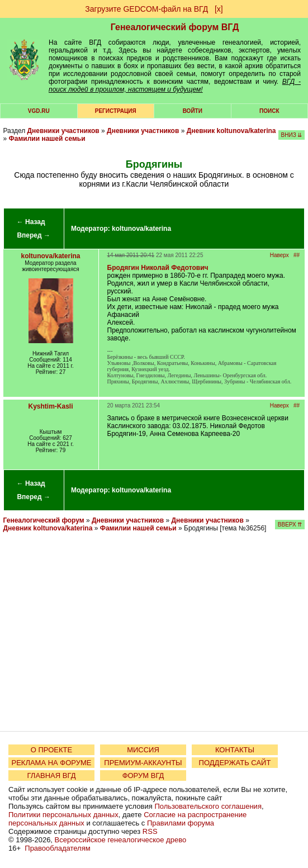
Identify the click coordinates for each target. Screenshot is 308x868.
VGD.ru (39, 111)
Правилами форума (181, 823)
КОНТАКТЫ (235, 750)
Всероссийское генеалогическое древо (121, 840)
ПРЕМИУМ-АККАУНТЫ (143, 763)
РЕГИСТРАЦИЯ (116, 111)
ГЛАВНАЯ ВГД (52, 775)
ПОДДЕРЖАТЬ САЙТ (235, 763)
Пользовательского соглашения (208, 806)
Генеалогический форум (44, 520)
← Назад (31, 222)
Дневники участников (63, 131)
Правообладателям (57, 848)
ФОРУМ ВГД (143, 775)
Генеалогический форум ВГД (175, 27)
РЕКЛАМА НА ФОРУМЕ (51, 763)
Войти (193, 111)
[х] (219, 9)
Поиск (269, 111)
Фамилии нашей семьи (47, 139)
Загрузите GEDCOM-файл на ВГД (146, 9)
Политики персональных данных (63, 815)
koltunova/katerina (141, 229)
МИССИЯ (143, 750)
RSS (150, 831)
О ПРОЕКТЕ (51, 750)
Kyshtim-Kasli (51, 406)
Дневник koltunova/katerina (231, 131)
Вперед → (34, 235)
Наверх (279, 255)
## (297, 255)
